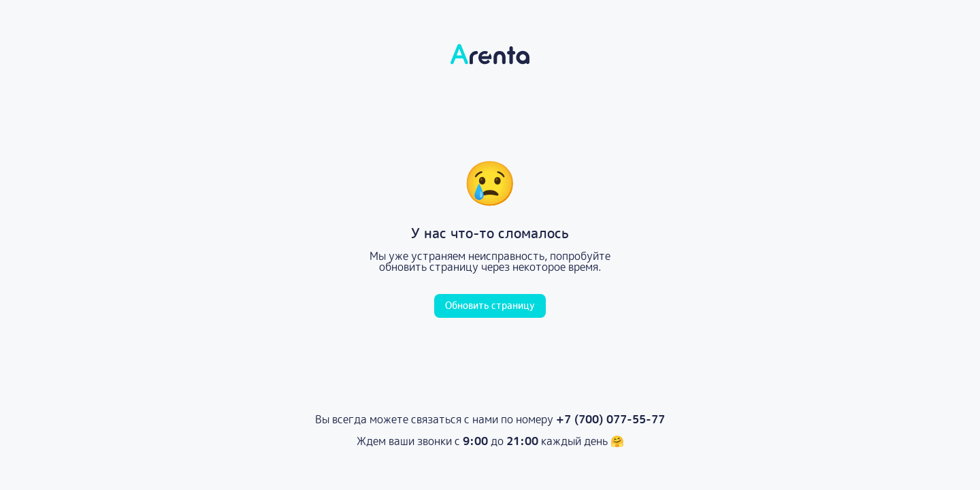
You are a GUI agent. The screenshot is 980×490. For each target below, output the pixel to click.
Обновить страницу (490, 305)
